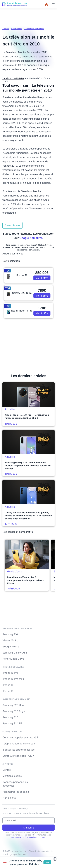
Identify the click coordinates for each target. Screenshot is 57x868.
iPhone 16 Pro (10, 673)
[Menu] (53, 4)
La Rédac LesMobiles (13, 78)
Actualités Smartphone (34, 29)
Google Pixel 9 (11, 646)
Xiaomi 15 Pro (10, 640)
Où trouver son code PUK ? (18, 756)
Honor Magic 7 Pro (13, 659)
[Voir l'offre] (47, 862)
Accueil (6, 29)
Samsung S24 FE (12, 723)
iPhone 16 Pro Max (13, 679)
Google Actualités (31, 238)
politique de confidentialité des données (28, 837)
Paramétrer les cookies (16, 792)
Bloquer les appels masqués (18, 750)
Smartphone (17, 29)
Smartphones (13, 225)
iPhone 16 (8, 685)
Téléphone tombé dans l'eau (19, 744)
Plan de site (9, 798)
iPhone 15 (8, 691)
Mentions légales (12, 776)
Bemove (22, 854)
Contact (7, 770)
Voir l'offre (42, 278)
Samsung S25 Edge (14, 711)
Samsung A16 (10, 634)
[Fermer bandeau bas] (55, 859)
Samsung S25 (10, 717)
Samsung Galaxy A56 (15, 653)
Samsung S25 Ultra (13, 705)
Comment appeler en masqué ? (20, 737)
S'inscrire (29, 828)
